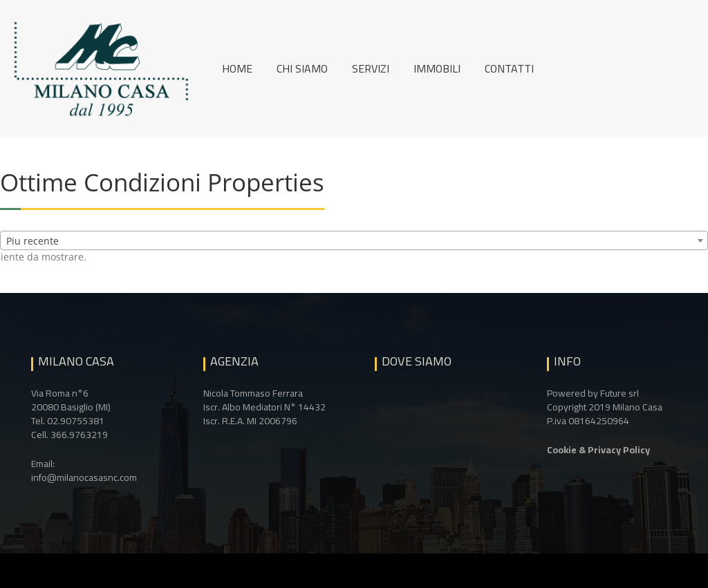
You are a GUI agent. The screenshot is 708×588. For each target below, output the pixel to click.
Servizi (371, 68)
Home (237, 68)
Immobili (437, 68)
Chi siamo (302, 68)
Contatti (509, 68)
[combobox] (354, 240)
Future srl (619, 393)
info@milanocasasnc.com (84, 477)
